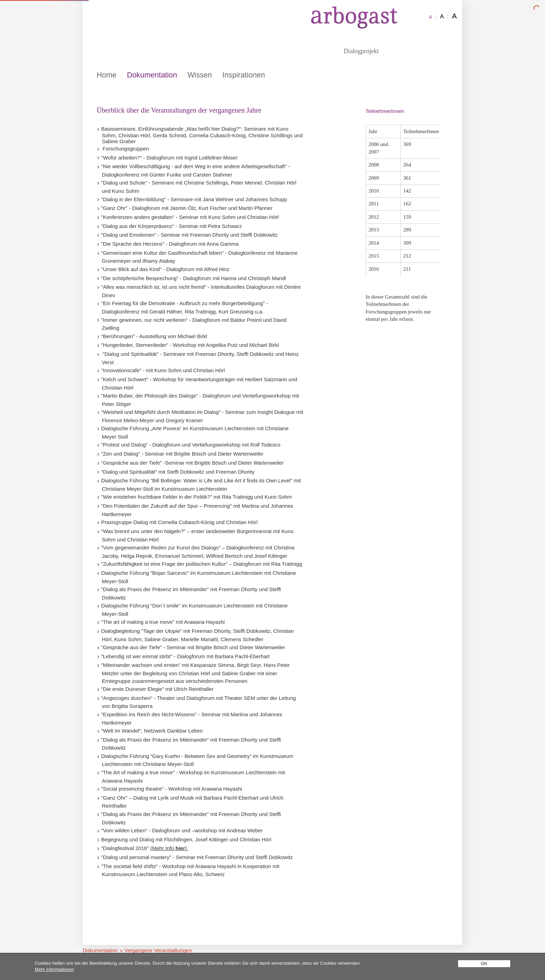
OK (484, 963)
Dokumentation (152, 75)
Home (107, 75)
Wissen (200, 75)
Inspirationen (244, 75)
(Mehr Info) (169, 848)
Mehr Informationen (54, 969)
